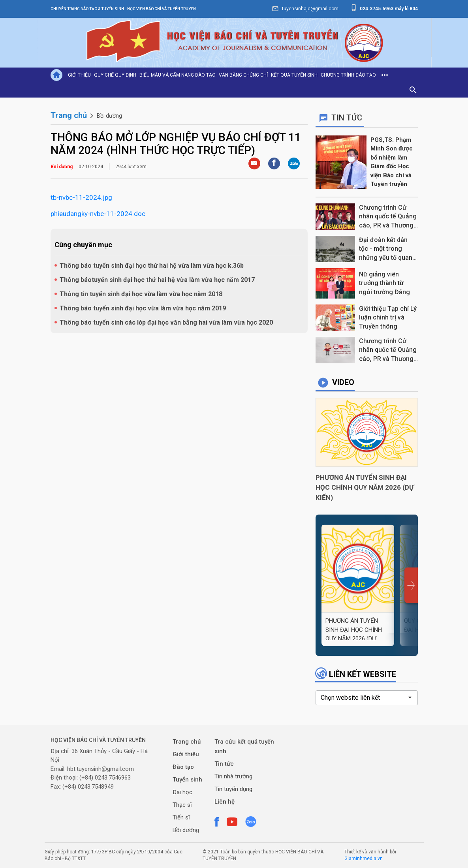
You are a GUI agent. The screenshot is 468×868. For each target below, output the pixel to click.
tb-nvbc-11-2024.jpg (81, 197)
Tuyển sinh (187, 780)
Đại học (182, 792)
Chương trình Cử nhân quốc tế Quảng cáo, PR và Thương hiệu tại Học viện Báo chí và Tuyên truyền (388, 350)
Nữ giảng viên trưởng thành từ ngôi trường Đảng (384, 283)
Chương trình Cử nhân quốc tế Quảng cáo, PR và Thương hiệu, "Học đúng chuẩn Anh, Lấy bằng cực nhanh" (388, 217)
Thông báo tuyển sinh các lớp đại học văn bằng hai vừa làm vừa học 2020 (166, 322)
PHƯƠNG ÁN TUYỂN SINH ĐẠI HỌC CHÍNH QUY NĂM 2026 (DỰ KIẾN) (365, 488)
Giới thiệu (79, 75)
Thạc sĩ (182, 805)
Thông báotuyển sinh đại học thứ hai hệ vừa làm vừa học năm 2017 (157, 280)
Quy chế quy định (115, 75)
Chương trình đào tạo (348, 75)
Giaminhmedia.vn (364, 859)
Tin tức (224, 764)
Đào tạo (183, 767)
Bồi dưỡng (109, 116)
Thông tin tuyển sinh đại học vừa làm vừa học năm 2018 (141, 294)
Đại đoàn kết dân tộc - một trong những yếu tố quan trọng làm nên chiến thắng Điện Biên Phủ (388, 249)
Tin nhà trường (233, 776)
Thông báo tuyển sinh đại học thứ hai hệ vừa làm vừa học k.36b (152, 266)
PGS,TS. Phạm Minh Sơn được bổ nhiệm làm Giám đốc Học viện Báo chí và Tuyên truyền (392, 162)
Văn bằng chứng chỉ (243, 75)
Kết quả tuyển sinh (294, 75)
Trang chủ (69, 115)
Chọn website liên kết (350, 698)
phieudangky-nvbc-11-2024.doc (98, 214)
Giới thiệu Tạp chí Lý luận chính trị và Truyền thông (388, 318)
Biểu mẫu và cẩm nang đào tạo (178, 75)
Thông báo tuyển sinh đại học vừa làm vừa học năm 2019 (143, 308)
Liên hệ (225, 802)
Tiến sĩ (181, 817)
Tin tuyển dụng (233, 789)
